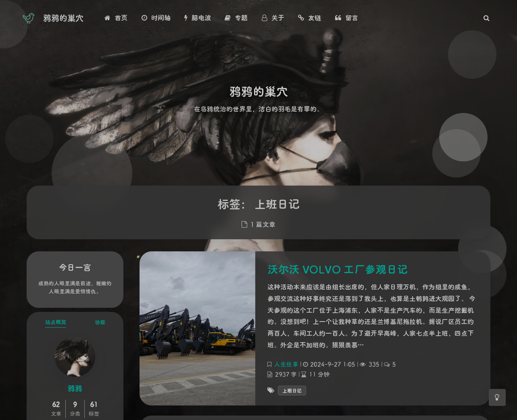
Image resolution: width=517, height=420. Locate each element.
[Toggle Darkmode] (497, 397)
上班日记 (292, 391)
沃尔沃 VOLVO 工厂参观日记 (338, 269)
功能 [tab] (100, 322)
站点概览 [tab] (56, 322)
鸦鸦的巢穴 (63, 18)
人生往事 (286, 364)
